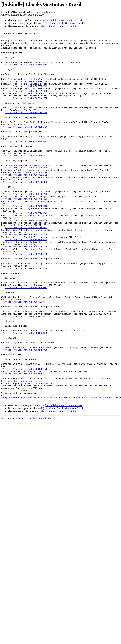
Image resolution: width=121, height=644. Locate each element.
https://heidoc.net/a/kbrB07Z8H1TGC (26, 146)
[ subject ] (63, 26)
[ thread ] (53, 26)
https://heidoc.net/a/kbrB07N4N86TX (26, 241)
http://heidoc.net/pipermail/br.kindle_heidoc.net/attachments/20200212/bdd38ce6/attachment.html (61, 471)
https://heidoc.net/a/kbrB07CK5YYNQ (26, 129)
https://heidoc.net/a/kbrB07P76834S (26, 250)
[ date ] (43, 26)
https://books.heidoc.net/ (39, 454)
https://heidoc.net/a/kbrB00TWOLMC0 (26, 227)
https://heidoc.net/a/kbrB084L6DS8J (26, 339)
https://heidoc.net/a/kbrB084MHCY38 (26, 413)
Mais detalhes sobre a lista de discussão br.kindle (26, 492)
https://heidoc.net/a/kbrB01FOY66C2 (26, 103)
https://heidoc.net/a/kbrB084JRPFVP (26, 436)
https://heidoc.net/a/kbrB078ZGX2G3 (26, 181)
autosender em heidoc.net (44, 12)
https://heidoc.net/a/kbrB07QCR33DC (26, 195)
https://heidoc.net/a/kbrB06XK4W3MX (26, 163)
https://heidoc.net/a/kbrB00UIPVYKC (26, 91)
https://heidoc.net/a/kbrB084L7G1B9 (26, 373)
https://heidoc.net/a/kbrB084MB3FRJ (26, 442)
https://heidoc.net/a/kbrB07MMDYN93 (26, 232)
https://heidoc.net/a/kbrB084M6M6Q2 (26, 393)
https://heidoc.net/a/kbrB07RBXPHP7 (26, 356)
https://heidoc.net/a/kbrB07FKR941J (26, 267)
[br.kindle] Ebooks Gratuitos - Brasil (64, 20)
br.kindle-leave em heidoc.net (19, 451)
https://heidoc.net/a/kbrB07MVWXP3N (26, 204)
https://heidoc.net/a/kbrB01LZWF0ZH (26, 275)
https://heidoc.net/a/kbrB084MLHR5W (26, 71)
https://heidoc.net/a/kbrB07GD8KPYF (26, 290)
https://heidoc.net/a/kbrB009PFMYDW (26, 281)
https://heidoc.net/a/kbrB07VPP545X (26, 212)
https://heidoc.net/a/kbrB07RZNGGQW (26, 258)
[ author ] (73, 26)
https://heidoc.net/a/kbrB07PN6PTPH (26, 112)
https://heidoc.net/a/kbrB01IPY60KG (26, 316)
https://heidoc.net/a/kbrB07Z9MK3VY (26, 97)
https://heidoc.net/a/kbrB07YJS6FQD (26, 298)
